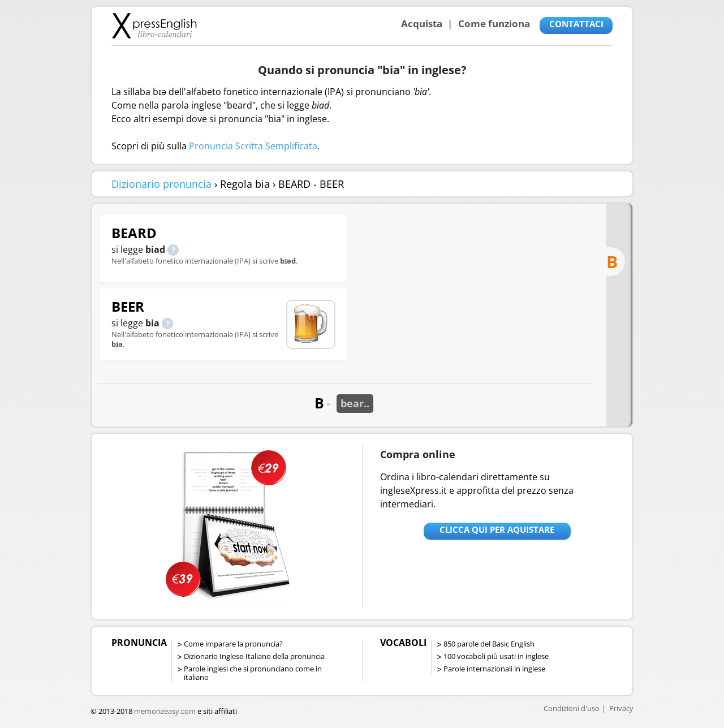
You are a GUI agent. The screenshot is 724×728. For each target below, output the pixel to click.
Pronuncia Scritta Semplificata (253, 146)
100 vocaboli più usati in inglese (496, 656)
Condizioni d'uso (572, 708)
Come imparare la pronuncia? (233, 644)
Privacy (621, 708)
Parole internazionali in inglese (494, 669)
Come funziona (494, 23)
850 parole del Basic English (489, 644)
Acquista (422, 23)
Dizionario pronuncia (161, 184)
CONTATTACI (576, 24)
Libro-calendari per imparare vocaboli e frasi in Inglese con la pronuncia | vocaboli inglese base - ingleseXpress (154, 25)
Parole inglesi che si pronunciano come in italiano (253, 673)
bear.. (355, 403)
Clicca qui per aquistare (497, 529)
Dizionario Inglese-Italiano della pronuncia (254, 656)
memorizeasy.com (165, 711)
